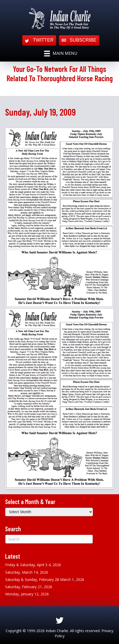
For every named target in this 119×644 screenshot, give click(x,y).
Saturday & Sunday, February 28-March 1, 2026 (45, 579)
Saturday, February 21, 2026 (29, 587)
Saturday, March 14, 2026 (27, 572)
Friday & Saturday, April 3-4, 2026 (33, 565)
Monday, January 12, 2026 (27, 594)
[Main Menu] (61, 54)
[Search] (49, 539)
